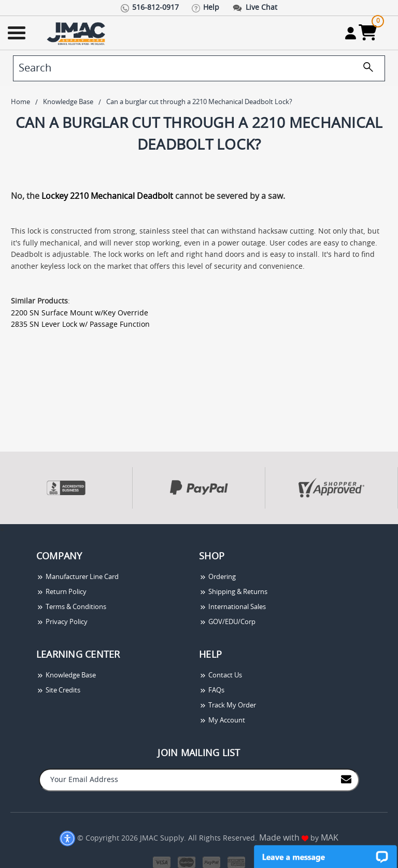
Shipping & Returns (233, 592)
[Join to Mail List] (346, 779)
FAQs (212, 691)
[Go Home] (77, 33)
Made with (284, 838)
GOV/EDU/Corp (227, 622)
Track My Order (228, 706)
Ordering (217, 577)
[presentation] (1, 530)
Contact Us (221, 676)
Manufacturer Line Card (77, 577)
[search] (199, 68)
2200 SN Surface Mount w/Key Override (80, 313)
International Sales (232, 607)
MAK (330, 838)
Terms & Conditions (71, 607)
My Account (222, 721)
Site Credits (58, 691)
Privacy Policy (62, 622)
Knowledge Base (66, 676)
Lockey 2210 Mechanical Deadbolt (107, 196)
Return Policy (61, 592)
